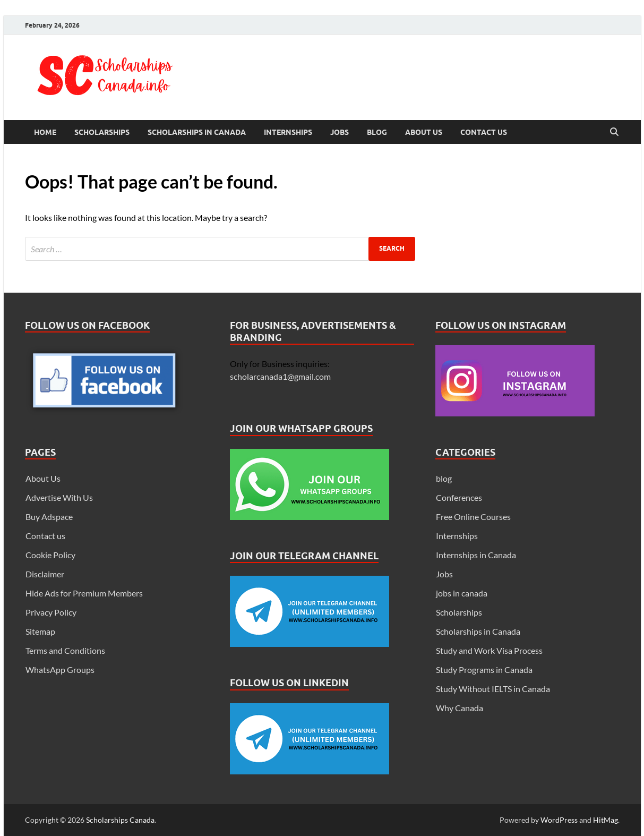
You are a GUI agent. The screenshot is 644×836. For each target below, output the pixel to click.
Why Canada (460, 708)
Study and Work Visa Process (489, 650)
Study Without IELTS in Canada (493, 689)
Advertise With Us (59, 497)
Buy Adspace (49, 517)
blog (444, 478)
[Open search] (614, 132)
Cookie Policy (50, 555)
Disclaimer (45, 574)
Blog (377, 132)
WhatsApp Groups (60, 669)
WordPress (559, 820)
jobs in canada (462, 593)
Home (45, 132)
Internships (288, 132)
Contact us (484, 132)
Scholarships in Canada (197, 132)
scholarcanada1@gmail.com (280, 376)
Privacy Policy (51, 612)
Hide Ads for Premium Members (84, 593)
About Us (424, 132)
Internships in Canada (476, 555)
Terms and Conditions (65, 650)
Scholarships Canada (120, 820)
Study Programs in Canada (484, 669)
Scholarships (102, 132)
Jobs (340, 132)
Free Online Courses (473, 517)
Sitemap (40, 631)
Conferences (459, 497)
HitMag (606, 820)
